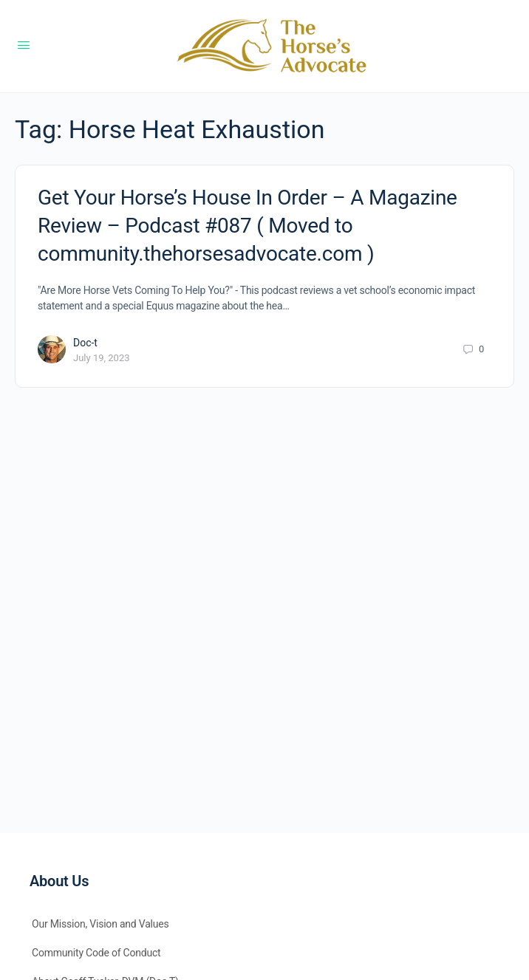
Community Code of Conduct (96, 953)
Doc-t (85, 343)
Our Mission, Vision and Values (100, 924)
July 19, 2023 (102, 358)
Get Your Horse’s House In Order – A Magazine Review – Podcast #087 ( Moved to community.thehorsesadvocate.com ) (248, 226)
